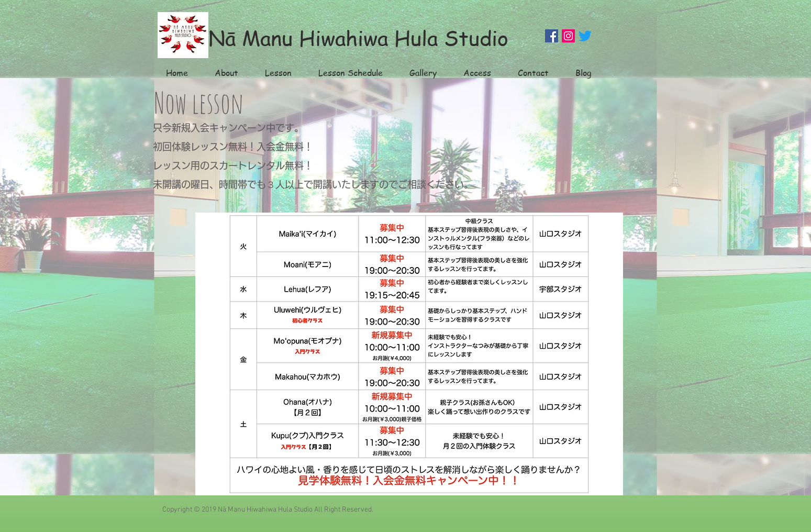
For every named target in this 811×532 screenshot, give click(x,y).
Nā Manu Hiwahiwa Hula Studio (358, 37)
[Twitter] (585, 36)
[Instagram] (568, 36)
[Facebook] (552, 36)
